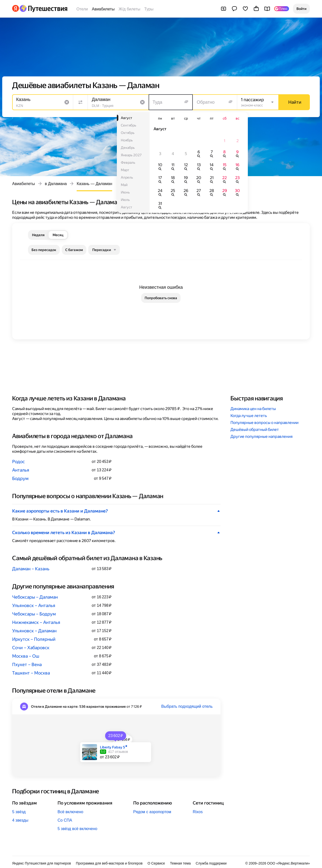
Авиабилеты (103, 9)
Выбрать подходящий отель (187, 706)
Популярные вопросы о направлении (264, 423)
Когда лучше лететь (249, 416)
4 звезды (20, 820)
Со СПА (65, 820)
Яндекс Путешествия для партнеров (42, 863)
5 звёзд (19, 812)
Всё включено (70, 812)
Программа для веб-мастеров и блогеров (109, 863)
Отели (82, 9)
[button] (301, 9)
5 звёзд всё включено (77, 829)
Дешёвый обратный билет (255, 430)
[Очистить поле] (67, 102)
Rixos (198, 812)
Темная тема (180, 863)
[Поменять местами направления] (80, 102)
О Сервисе (156, 863)
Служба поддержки (211, 863)
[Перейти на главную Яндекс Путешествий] (43, 8)
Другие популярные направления (261, 436)
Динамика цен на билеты (253, 409)
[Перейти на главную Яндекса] (16, 8)
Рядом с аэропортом (152, 812)
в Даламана (56, 184)
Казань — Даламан (94, 184)
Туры (149, 9)
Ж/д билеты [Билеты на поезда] (129, 9)
